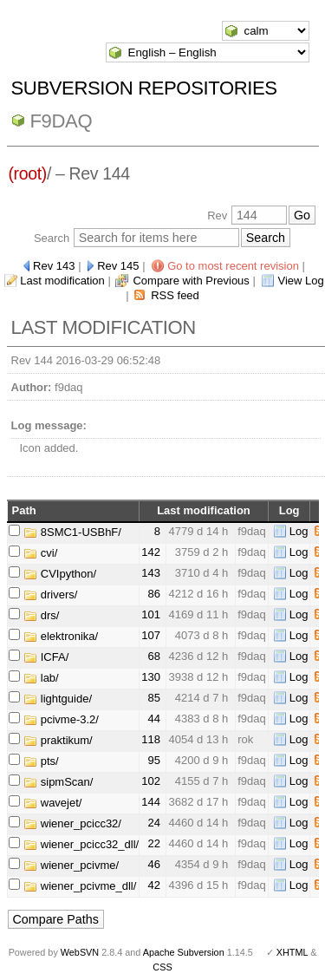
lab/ (41, 678)
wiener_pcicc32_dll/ (81, 844)
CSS (162, 967)
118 (151, 739)
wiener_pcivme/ (71, 865)
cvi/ (40, 553)
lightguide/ (58, 699)
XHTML (292, 952)
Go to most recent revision (233, 266)
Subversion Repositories (144, 88)
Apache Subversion (184, 952)
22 (153, 843)
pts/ (41, 761)
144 (151, 802)
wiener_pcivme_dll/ (80, 886)
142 (151, 552)
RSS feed (175, 295)
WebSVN (80, 952)
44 (153, 719)
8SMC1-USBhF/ (72, 532)
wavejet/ (52, 803)
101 (151, 614)
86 (153, 594)
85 (153, 698)
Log (299, 531)
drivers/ (50, 595)
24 (153, 823)
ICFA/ (46, 657)
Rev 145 (118, 266)
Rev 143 (54, 266)
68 (153, 656)
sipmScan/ (58, 782)
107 (151, 635)
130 (151, 677)
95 (153, 760)
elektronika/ (61, 636)
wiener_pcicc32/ (72, 823)
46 (153, 864)
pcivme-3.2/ (61, 719)
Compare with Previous (191, 281)
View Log (300, 281)
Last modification (62, 281)
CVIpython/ (60, 574)
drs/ (41, 615)
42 (153, 885)
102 (151, 781)
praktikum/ (58, 740)
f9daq (62, 121)
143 (151, 573)
